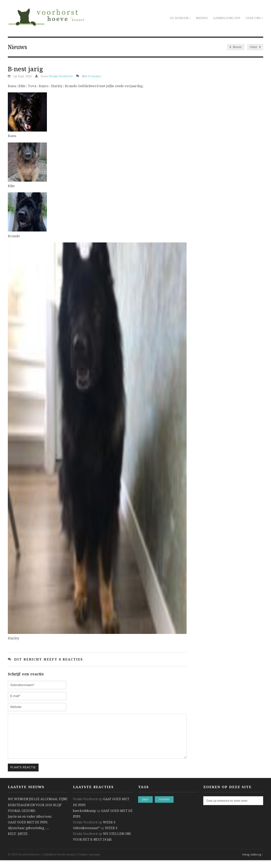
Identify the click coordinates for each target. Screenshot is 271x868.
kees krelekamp (84, 819)
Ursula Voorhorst (61, 76)
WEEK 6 (109, 830)
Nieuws (202, 18)
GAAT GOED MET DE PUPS (28, 830)
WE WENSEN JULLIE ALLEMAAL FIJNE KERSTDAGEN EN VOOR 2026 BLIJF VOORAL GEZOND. (38, 813)
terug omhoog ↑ (253, 862)
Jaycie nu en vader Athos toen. (30, 824)
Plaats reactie (23, 775)
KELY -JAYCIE (18, 842)
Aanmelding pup (227, 18)
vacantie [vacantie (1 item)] (164, 807)
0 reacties (94, 76)
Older (255, 47)
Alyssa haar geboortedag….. (28, 836)
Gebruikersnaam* (86, 836)
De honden (180, 18)
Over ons (254, 18)
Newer (236, 47)
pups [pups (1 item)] (145, 807)
